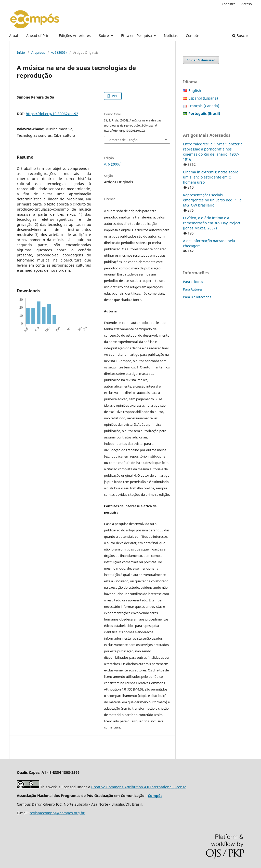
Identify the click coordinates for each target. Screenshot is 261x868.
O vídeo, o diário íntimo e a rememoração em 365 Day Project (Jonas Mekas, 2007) (212, 223)
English (195, 91)
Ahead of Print (38, 36)
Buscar (240, 36)
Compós (193, 36)
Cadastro (229, 4)
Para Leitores (193, 282)
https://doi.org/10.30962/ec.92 (52, 114)
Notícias (171, 36)
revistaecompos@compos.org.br (57, 813)
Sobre (104, 36)
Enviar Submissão (201, 60)
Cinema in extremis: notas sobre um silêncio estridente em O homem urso (211, 177)
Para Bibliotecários (197, 297)
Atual (14, 36)
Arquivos (38, 52)
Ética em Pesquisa (137, 36)
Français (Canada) (204, 106)
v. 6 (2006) (59, 52)
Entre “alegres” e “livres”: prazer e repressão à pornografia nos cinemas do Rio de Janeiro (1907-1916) (213, 152)
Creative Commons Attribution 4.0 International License (139, 787)
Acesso (247, 4)
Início (21, 52)
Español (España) (203, 98)
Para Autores (193, 289)
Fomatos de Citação (123, 140)
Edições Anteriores (75, 36)
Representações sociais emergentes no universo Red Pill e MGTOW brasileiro (212, 200)
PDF (115, 96)
